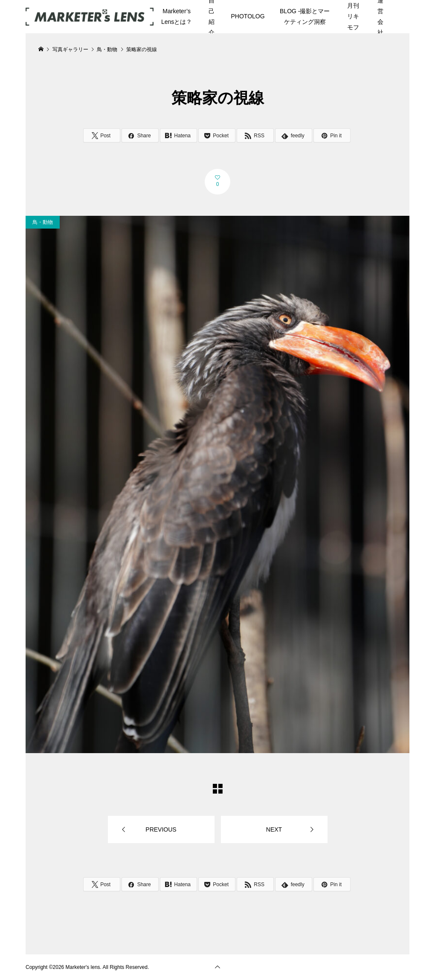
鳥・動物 (43, 222)
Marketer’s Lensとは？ (177, 16)
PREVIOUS (161, 829)
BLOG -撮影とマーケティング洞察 (305, 16)
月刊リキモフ (353, 16)
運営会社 (380, 17)
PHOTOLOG (248, 16)
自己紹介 (212, 17)
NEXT (274, 829)
